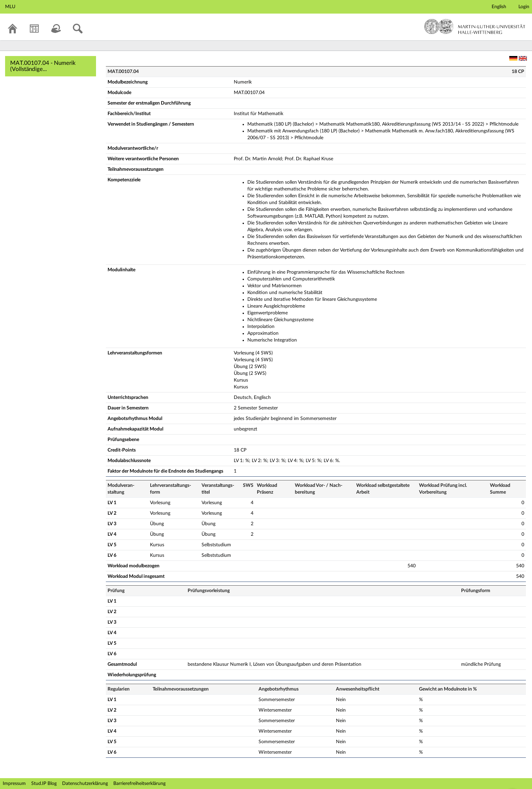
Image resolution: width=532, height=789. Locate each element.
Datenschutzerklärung (85, 784)
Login (524, 7)
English (499, 7)
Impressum (14, 784)
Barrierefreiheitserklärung (139, 784)
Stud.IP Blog (44, 784)
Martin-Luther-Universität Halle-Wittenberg (475, 26)
